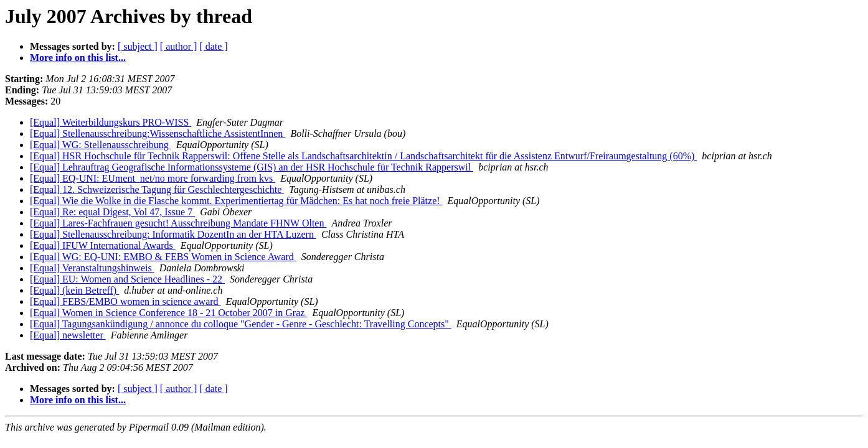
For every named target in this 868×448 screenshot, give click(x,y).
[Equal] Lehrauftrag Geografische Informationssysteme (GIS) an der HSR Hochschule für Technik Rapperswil (252, 167)
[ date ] (213, 46)
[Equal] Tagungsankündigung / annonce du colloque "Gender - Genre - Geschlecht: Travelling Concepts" (241, 324)
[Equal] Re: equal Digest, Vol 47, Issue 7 (112, 212)
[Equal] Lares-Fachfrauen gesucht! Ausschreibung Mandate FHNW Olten (178, 223)
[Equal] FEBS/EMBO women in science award (125, 301)
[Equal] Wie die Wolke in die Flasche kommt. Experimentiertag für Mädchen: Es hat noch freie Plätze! (236, 201)
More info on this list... (78, 58)
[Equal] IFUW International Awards (103, 245)
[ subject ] (138, 46)
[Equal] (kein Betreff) (74, 290)
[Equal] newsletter (68, 335)
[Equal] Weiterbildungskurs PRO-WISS (111, 122)
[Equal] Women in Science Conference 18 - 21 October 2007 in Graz (168, 313)
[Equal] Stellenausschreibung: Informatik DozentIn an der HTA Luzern (173, 234)
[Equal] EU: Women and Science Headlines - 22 (127, 279)
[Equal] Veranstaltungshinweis (92, 268)
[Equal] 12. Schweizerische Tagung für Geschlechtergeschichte (157, 189)
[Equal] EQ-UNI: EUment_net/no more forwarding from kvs (153, 178)
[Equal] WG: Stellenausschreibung (101, 145)
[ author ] (179, 46)
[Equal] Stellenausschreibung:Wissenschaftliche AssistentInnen (158, 133)
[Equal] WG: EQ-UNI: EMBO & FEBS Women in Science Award (163, 257)
